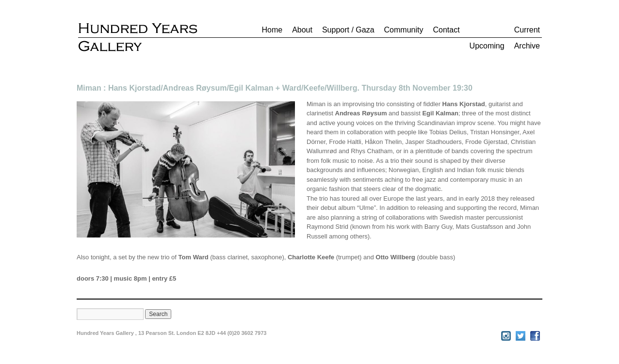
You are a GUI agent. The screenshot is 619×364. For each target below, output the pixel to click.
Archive (527, 46)
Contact (446, 30)
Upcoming (487, 46)
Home (272, 30)
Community (404, 30)
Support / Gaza (348, 30)
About (302, 30)
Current (527, 30)
